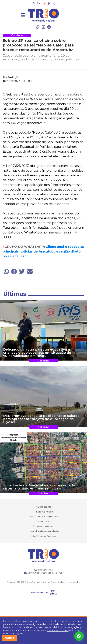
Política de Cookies (57, 631)
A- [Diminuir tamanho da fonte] (34, 3)
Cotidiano (17, 35)
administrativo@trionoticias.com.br (44, 573)
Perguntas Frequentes (45, 517)
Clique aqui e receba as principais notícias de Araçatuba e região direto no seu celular (43, 251)
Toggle (50, 3)
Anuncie (45, 521)
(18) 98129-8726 (43, 570)
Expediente (44, 507)
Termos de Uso (45, 526)
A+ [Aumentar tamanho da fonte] (38, 3)
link (75, 223)
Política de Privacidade (45, 531)
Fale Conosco (45, 512)
